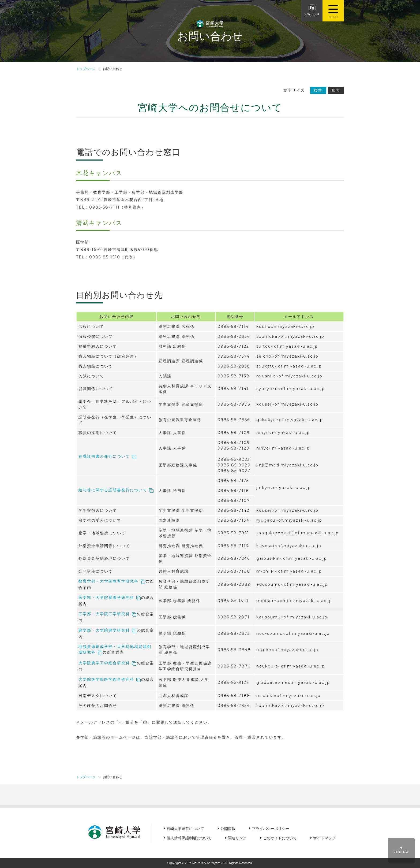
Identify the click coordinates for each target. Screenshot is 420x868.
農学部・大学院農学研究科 (104, 630)
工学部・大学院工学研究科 (104, 614)
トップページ (86, 69)
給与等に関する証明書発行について (113, 490)
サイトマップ (324, 838)
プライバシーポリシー (271, 829)
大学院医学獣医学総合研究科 (106, 679)
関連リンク (237, 838)
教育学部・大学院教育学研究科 (108, 581)
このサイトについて (280, 838)
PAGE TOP (401, 850)
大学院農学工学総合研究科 (104, 663)
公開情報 (228, 829)
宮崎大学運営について (185, 829)
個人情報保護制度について (189, 838)
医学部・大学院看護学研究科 (106, 598)
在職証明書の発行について (104, 456)
